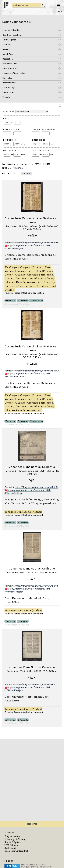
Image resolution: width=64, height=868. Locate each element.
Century (6, 45)
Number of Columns (44, 129)
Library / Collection (11, 30)
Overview (11, 301)
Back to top (32, 824)
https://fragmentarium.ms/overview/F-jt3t (36, 487)
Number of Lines (13, 129)
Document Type (10, 64)
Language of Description (14, 73)
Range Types (8, 92)
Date (6, 119)
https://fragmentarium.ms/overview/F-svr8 (37, 586)
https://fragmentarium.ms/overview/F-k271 (37, 685)
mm (23, 144)
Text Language (9, 40)
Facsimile (24, 301)
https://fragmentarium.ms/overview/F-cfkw (37, 243)
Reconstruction (10, 83)
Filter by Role (11, 173)
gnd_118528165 (15, 168)
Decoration (8, 59)
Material (6, 49)
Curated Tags (9, 88)
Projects (6, 97)
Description (38, 301)
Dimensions (10, 140)
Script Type (8, 54)
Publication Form (10, 68)
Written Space (12, 151)
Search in (26, 112)
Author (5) (26, 173)
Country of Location (12, 35)
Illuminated (7, 78)
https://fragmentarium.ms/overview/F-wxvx (37, 371)
